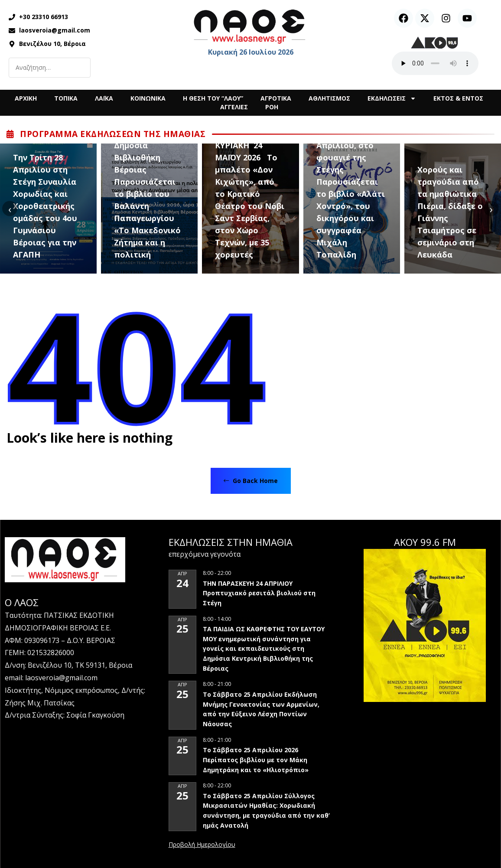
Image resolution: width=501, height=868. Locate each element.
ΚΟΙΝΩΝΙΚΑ (148, 98)
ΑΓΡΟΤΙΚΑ (276, 98)
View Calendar (202, 845)
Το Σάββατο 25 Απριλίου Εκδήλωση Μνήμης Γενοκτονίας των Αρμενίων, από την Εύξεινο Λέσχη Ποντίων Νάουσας (261, 709)
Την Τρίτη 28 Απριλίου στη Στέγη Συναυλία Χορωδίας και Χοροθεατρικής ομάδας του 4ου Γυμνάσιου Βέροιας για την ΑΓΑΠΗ (45, 206)
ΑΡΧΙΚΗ (26, 98)
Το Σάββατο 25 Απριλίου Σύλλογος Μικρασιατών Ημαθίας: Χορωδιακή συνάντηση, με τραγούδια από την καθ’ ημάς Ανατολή (266, 811)
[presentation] (10, 209)
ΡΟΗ (272, 107)
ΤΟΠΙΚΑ (66, 98)
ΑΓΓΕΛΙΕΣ (234, 107)
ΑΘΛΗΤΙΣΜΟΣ (329, 98)
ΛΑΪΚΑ (104, 98)
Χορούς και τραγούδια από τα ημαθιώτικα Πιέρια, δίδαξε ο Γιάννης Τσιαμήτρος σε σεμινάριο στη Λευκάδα (450, 212)
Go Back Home (251, 481)
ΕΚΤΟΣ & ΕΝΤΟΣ (458, 98)
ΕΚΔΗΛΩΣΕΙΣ (392, 98)
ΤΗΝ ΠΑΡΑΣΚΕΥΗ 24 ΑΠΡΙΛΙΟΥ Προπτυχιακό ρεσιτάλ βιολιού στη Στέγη (259, 593)
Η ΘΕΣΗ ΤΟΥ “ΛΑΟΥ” (213, 98)
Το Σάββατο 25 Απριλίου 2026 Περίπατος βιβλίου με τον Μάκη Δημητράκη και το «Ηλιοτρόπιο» (256, 760)
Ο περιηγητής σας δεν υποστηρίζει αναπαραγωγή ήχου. (435, 63)
